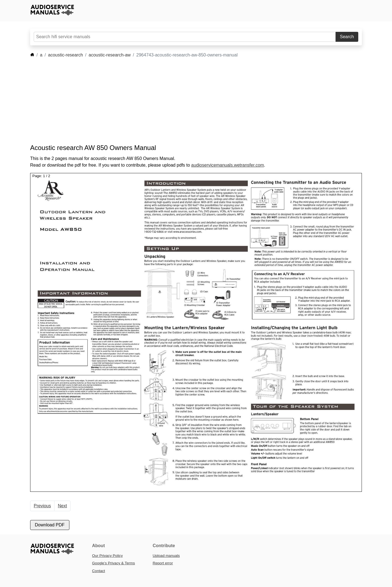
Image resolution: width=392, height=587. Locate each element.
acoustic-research (66, 55)
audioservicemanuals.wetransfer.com (228, 165)
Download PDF (50, 525)
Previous (42, 506)
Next (62, 506)
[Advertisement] (188, 101)
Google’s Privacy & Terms (113, 563)
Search (347, 37)
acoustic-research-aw (110, 55)
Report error (163, 563)
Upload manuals (166, 556)
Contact (99, 571)
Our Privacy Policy (107, 556)
